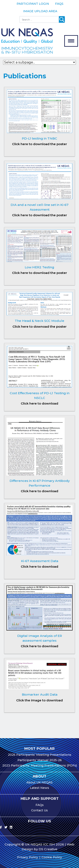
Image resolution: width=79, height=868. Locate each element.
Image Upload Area (40, 11)
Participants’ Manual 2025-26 (40, 760)
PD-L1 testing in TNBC (39, 138)
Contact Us (39, 810)
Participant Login (33, 4)
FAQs (59, 4)
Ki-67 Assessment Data (40, 561)
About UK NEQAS (39, 782)
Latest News (39, 788)
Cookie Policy (52, 857)
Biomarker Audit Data (40, 694)
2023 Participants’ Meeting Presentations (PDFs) (40, 765)
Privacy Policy (28, 857)
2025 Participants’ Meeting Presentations (40, 755)
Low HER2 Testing (39, 267)
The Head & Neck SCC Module (39, 321)
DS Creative (48, 849)
